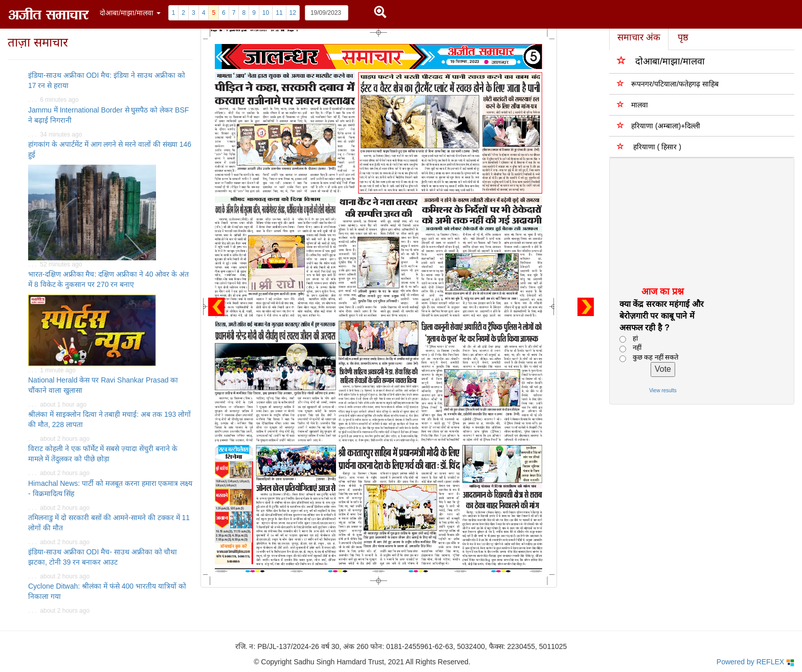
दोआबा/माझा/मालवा (661, 61)
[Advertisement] (694, 221)
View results (663, 390)
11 (279, 13)
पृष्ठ (683, 37)
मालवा (632, 105)
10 (266, 13)
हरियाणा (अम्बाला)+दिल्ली (659, 126)
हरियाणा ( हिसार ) (649, 147)
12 (293, 13)
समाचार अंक (639, 37)
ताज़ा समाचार (38, 42)
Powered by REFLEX (755, 662)
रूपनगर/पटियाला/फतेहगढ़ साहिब (668, 84)
